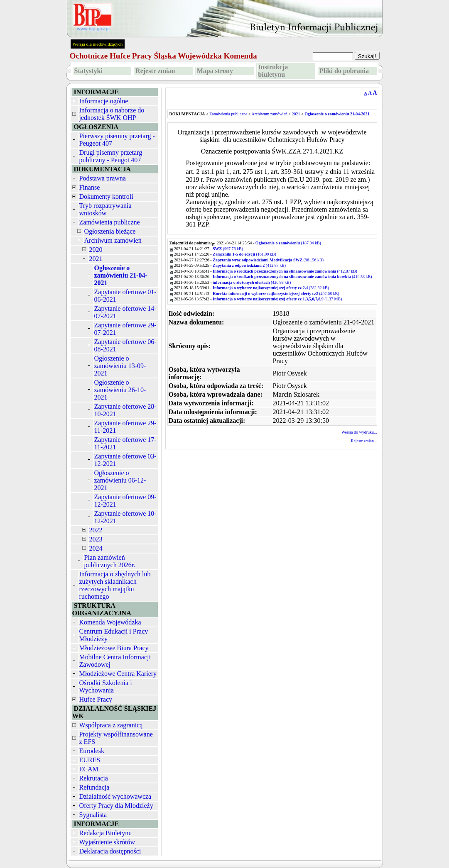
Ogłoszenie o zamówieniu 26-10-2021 (120, 390)
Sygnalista (93, 815)
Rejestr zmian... (364, 441)
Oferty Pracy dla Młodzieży (116, 806)
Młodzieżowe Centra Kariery (118, 674)
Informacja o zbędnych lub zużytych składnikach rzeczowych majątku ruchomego (115, 585)
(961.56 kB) (268, 260)
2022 (96, 530)
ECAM (89, 769)
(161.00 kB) (244, 254)
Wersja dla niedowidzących (98, 44)
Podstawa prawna (103, 178)
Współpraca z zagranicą (111, 725)
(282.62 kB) (271, 288)
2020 (96, 250)
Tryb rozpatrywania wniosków (106, 209)
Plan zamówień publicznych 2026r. (110, 561)
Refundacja (94, 787)
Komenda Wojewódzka (110, 622)
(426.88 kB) (252, 282)
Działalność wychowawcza (115, 796)
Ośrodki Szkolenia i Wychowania (106, 686)
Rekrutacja (94, 778)
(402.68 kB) (276, 294)
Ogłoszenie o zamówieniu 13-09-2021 (120, 366)
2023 (96, 539)
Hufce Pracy (96, 699)
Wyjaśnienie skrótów (107, 842)
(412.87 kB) (249, 265)
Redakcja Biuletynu (106, 833)
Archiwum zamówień (113, 240)
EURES (90, 760)
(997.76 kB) (228, 249)
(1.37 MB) (277, 299)
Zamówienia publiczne (110, 222)
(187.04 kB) (288, 243)
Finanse (90, 187)
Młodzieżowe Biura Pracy (114, 648)
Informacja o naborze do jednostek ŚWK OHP (112, 114)
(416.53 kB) (292, 277)
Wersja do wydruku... (359, 432)
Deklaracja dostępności (110, 851)
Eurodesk (92, 751)
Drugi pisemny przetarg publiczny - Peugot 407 (111, 156)
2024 (96, 548)
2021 (96, 259)
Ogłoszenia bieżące (110, 231)
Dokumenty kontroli (106, 196)
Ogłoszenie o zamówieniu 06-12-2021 (120, 480)
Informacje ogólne (104, 101)
